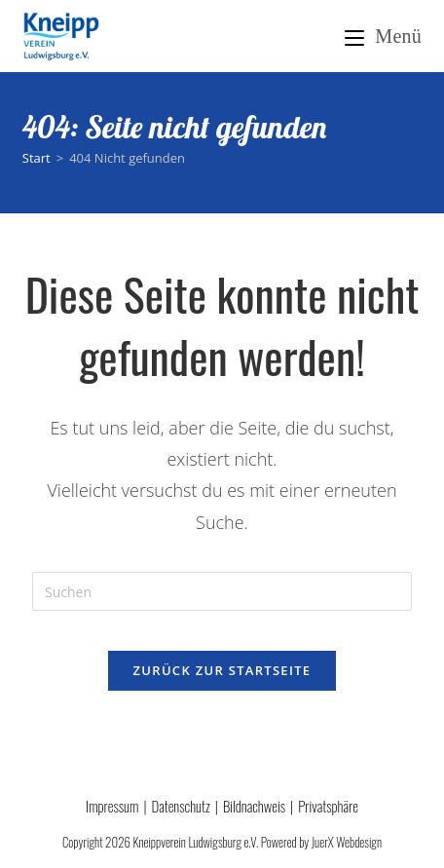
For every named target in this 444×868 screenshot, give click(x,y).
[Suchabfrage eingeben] (222, 591)
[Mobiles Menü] (383, 36)
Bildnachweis (254, 806)
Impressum (112, 806)
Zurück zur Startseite (222, 670)
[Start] (37, 158)
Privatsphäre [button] (328, 806)
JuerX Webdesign (347, 842)
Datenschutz (180, 806)
